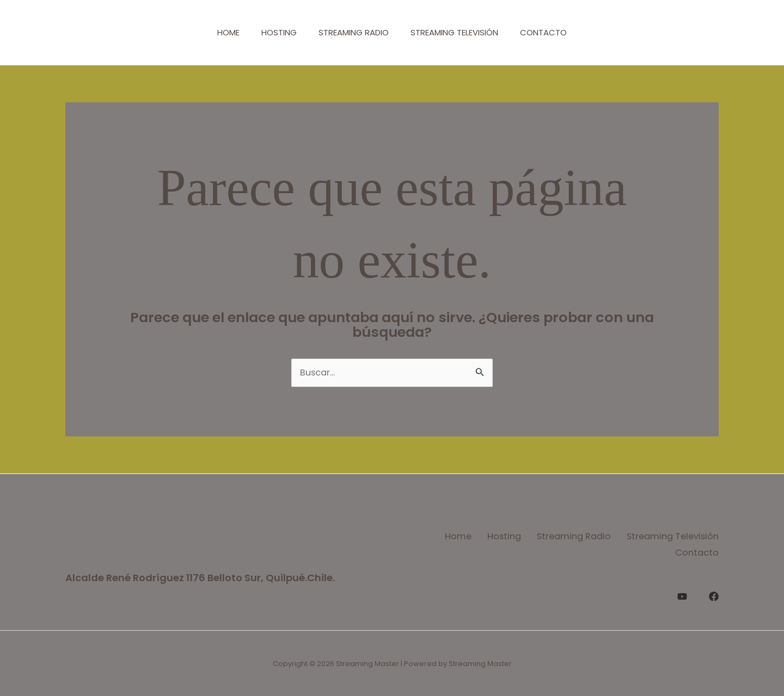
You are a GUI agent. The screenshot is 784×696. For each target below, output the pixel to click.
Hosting (274, 32)
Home (218, 32)
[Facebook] (714, 593)
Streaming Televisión (460, 32)
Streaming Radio (354, 32)
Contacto (554, 32)
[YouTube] (682, 593)
